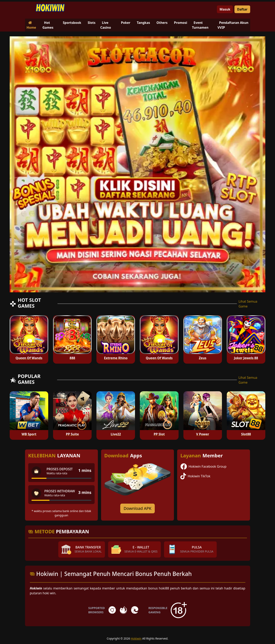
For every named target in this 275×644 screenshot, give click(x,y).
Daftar (242, 9)
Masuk (225, 9)
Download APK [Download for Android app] (138, 508)
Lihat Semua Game (248, 304)
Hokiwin (136, 638)
